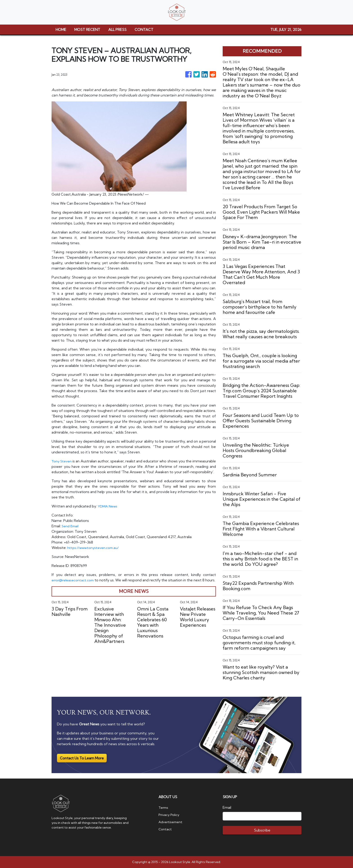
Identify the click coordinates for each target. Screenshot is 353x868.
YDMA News (108, 512)
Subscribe (262, 830)
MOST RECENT (87, 30)
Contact (165, 829)
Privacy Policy (170, 815)
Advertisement (171, 822)
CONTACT (144, 30)
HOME (61, 30)
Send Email (71, 531)
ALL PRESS (117, 30)
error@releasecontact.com (74, 585)
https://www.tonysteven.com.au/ (94, 553)
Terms (164, 807)
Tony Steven (63, 461)
